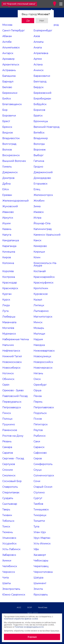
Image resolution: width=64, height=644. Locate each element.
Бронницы (41, 121)
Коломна (8, 263)
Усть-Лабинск (11, 549)
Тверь (6, 510)
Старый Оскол (43, 487)
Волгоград (9, 144)
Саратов (8, 453)
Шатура (38, 578)
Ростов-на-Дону (13, 436)
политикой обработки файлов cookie (21, 619)
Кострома (9, 277)
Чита (5, 578)
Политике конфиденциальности (29, 627)
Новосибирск (11, 368)
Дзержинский (43, 172)
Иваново (8, 212)
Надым (38, 339)
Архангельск (11, 65)
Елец (37, 189)
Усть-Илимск (42, 544)
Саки (37, 441)
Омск (37, 379)
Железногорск (43, 195)
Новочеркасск (43, 368)
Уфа (36, 549)
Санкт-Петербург (14, 30)
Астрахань (9, 70)
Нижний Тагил (12, 356)
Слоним (8, 470)
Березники (10, 93)
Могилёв (8, 328)
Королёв (8, 271)
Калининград (43, 229)
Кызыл (38, 300)
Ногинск (8, 373)
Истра (37, 218)
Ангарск (8, 53)
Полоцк (7, 419)
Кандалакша (11, 240)
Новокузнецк (42, 356)
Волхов (7, 150)
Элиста (38, 589)
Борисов (39, 110)
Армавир (8, 59)
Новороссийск (43, 362)
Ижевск (39, 212)
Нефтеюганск (11, 351)
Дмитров (8, 178)
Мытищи (39, 334)
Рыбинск (40, 436)
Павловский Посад (15, 396)
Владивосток (11, 138)
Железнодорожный (16, 201)
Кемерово (40, 246)
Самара (7, 447)
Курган (7, 294)
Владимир (41, 138)
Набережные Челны (16, 339)
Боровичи (9, 116)
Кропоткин (41, 288)
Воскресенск (11, 155)
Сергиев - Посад (13, 458)
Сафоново (40, 453)
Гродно (38, 167)
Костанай (40, 271)
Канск (37, 240)
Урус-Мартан (42, 538)
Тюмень (8, 532)
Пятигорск (41, 424)
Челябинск (10, 566)
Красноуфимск (44, 283)
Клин (37, 257)
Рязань (7, 441)
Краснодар (10, 283)
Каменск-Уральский (47, 235)
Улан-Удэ (40, 532)
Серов (38, 458)
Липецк (39, 305)
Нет (42, 21)
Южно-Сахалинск (14, 595)
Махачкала (9, 322)
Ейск (6, 189)
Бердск (39, 87)
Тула (36, 527)
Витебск (39, 133)
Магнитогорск (43, 317)
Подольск (40, 413)
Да (28, 21)
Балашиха (9, 76)
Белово (7, 87)
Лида (6, 305)
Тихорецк (40, 515)
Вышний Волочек (14, 161)
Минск (38, 322)
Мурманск (9, 334)
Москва (7, 25)
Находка (39, 345)
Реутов (38, 430)
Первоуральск (12, 402)
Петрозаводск (12, 407)
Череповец (41, 566)
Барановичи (42, 76)
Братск (38, 116)
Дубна (6, 184)
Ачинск (39, 70)
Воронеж (40, 150)
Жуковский (10, 206)
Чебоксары (41, 561)
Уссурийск (9, 544)
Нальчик (8, 345)
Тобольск (8, 521)
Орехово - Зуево (13, 390)
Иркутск (8, 218)
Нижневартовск (44, 351)
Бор (5, 110)
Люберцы (9, 317)
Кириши (39, 252)
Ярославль (41, 595)
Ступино (39, 492)
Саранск (39, 447)
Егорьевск (41, 184)
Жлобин (39, 201)
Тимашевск (41, 510)
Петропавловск (44, 407)
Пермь (38, 402)
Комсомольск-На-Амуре (45, 264)
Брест (6, 121)
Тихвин (7, 515)
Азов (37, 36)
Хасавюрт (40, 555)
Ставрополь (10, 487)
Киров (7, 257)
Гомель (7, 167)
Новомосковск (12, 362)
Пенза (38, 396)
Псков (38, 419)
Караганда (9, 246)
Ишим (7, 223)
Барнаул (8, 82)
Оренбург (40, 385)
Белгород (40, 82)
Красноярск (10, 288)
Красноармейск (44, 277)
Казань (7, 229)
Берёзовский (43, 93)
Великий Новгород (47, 127)
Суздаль (8, 498)
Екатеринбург (43, 30)
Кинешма (9, 252)
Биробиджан (42, 99)
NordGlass (43, 607)
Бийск (7, 99)
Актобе (7, 42)
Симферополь (43, 464)
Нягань (38, 373)
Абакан (7, 36)
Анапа (38, 48)
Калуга (7, 235)
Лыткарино (41, 311)
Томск (6, 527)
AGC (19, 607)
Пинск (7, 413)
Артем (38, 59)
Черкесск (9, 572)
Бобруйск (40, 104)
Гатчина (39, 161)
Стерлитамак (11, 492)
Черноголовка (43, 572)
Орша (37, 390)
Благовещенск (12, 104)
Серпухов (9, 464)
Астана (38, 65)
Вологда (39, 144)
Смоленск (9, 475)
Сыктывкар (10, 504)
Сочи (37, 481)
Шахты (7, 583)
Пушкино (9, 424)
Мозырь (39, 328)
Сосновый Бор (12, 481)
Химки (7, 561)
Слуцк (38, 470)
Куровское (41, 294)
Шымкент (40, 583)
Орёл (6, 385)
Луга (5, 311)
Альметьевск (11, 48)
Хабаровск (9, 555)
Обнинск (8, 379)
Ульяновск (9, 538)
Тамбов (38, 504)
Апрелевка (41, 53)
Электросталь (11, 589)
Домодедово (42, 178)
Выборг (39, 155)
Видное (8, 133)
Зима (37, 206)
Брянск (7, 127)
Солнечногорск (44, 475)
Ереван (7, 195)
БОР (30, 607)
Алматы (39, 42)
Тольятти (39, 521)
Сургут (38, 498)
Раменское (10, 430)
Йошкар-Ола (42, 223)
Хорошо (32, 637)
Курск (6, 300)
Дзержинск (10, 172)
